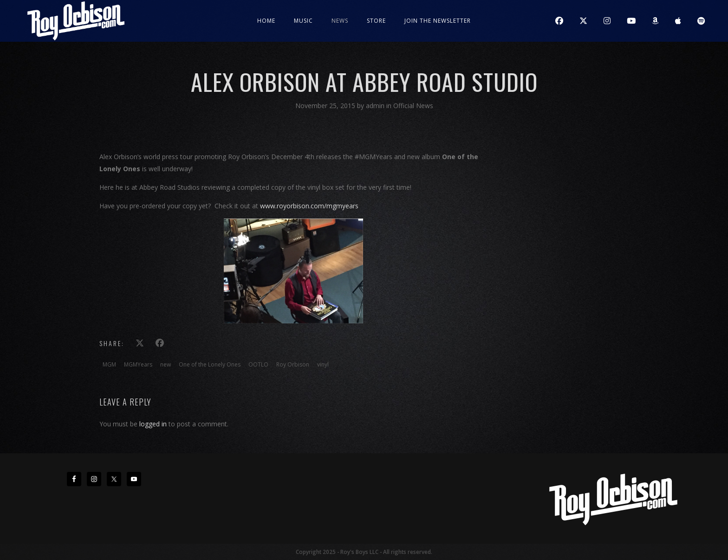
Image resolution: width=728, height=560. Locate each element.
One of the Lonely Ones (210, 364)
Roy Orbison (293, 364)
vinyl (323, 364)
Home (266, 21)
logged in (153, 424)
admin (376, 106)
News (340, 21)
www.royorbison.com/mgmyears (309, 206)
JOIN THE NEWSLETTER (438, 21)
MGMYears (138, 364)
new (166, 364)
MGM (109, 364)
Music (303, 21)
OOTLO (258, 364)
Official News (413, 106)
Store (376, 21)
